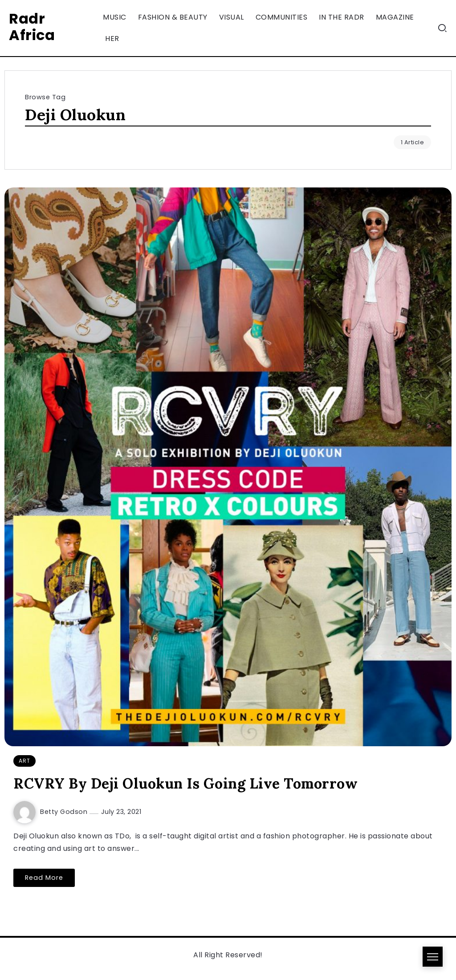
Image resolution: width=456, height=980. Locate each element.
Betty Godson (65, 812)
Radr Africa (32, 27)
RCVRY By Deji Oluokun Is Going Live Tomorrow (185, 783)
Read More (44, 878)
